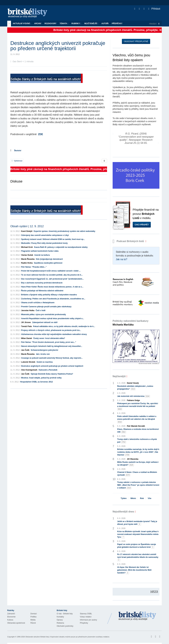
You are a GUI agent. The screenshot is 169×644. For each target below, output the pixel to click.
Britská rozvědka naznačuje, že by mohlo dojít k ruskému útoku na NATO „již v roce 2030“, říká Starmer (138, 452)
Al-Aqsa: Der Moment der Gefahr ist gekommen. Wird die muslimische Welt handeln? (134, 570)
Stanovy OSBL (86, 614)
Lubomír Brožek (28, 362)
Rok (142, 498)
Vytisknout (17, 161)
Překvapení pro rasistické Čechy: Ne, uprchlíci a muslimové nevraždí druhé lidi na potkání (138, 406)
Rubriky (76, 24)
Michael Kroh (27, 247)
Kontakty (60, 617)
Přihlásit (154, 9)
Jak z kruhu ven (43, 354)
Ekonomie (11, 617)
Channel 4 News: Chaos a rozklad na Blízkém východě (137, 474)
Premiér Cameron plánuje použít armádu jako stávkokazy (46, 307)
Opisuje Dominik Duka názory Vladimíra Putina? (52, 374)
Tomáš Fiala (26, 326)
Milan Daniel (27, 338)
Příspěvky (117, 24)
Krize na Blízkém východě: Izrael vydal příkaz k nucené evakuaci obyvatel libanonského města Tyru (138, 534)
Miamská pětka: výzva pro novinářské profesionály (43, 314)
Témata (64, 24)
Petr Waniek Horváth (136, 426)
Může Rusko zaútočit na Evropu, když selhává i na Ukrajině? (138, 464)
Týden (124, 498)
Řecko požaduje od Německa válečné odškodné (42, 291)
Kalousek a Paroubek (48, 370)
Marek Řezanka (28, 259)
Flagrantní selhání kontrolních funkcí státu (40, 251)
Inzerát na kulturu (42, 255)
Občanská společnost (16, 623)
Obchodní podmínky (65, 626)
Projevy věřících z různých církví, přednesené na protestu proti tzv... (51, 330)
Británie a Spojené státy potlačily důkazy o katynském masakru (49, 295)
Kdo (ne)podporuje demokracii (49, 259)
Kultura (10, 620)
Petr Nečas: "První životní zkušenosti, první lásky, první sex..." (49, 342)
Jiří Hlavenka (133, 459)
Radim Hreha (27, 263)
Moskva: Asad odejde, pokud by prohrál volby (41, 378)
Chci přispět (142, 225)
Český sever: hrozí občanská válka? (49, 338)
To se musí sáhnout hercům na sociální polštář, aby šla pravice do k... (52, 275)
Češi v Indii (41, 310)
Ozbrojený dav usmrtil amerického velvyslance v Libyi (45, 235)
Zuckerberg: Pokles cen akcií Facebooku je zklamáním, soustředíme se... (53, 299)
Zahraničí (11, 614)
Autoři (105, 24)
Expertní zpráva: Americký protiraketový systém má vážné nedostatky (64, 231)
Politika (33, 617)
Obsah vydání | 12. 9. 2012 (27, 226)
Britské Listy (137, 616)
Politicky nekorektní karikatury (131, 323)
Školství (18, 151)
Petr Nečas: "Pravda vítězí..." (34, 267)
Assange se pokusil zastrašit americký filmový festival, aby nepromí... (52, 358)
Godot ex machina (45, 362)
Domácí (34, 614)
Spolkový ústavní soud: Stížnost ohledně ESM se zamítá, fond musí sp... (53, 239)
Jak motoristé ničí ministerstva (134, 396)
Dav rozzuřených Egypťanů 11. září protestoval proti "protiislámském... (52, 279)
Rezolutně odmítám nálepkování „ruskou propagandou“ (135, 388)
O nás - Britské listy (65, 614)
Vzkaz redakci (86, 617)
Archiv (38, 24)
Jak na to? (122, 259)
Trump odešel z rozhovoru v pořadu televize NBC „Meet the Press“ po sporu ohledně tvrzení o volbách (138, 485)
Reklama (60, 623)
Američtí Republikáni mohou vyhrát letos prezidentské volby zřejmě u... (53, 319)
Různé (33, 623)
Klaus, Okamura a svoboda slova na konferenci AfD (138, 431)
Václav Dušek (27, 255)
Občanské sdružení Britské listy (37, 637)
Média (33, 620)
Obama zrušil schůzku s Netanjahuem (38, 303)
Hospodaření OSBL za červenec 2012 (36, 382)
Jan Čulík (25, 350)
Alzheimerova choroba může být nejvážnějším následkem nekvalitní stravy (54, 334)
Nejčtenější (91, 24)
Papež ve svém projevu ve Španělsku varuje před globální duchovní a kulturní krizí (137, 546)
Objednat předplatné (136, 41)
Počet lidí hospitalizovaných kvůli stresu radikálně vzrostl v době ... (51, 271)
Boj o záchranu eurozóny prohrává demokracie (42, 283)
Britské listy (29, 13)
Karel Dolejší (27, 231)
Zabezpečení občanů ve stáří (45, 322)
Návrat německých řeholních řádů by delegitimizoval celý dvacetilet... (52, 346)
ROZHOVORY (50, 24)
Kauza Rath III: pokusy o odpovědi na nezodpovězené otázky (61, 247)
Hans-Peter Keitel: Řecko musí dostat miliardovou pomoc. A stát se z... (52, 287)
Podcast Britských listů (129, 241)
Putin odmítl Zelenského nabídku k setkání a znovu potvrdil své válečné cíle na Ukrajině (137, 419)
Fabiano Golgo (133, 400)
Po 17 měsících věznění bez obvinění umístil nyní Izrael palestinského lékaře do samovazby (138, 557)
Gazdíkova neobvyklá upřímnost (48, 263)
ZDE (40, 134)
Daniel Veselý (133, 383)
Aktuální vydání (22, 24)
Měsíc (133, 498)
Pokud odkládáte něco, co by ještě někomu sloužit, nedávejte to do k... (64, 326)
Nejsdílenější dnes (123, 512)
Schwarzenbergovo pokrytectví (44, 350)
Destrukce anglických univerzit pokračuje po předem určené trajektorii (52, 366)
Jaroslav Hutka (28, 310)
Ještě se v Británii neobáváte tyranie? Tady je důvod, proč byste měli (137, 523)
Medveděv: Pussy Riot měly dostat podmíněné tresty (44, 243)
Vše (149, 498)
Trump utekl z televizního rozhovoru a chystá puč (137, 441)
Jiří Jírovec (26, 322)
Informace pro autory (88, 620)
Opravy (60, 620)
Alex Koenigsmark (29, 370)
